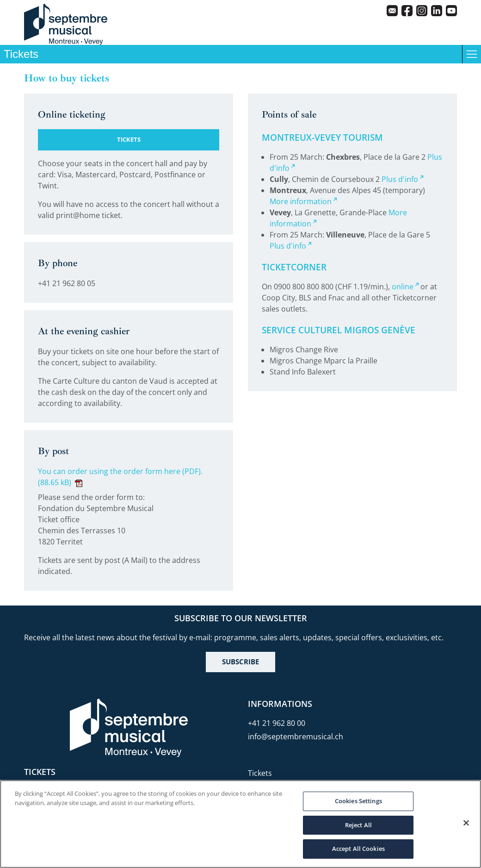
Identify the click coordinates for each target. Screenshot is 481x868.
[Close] (466, 823)
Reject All (358, 825)
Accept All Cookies (358, 849)
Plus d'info (400, 179)
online (403, 287)
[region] (240, 824)
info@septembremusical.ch (296, 737)
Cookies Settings (358, 801)
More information (301, 201)
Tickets (260, 773)
